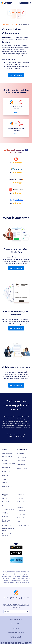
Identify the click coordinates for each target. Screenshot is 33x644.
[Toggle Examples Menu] (6, 467)
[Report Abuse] (7, 525)
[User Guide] (6, 502)
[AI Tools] (5, 483)
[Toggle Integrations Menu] (22, 464)
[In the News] (21, 511)
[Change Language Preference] (16, 611)
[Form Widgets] (22, 461)
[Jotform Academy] (8, 509)
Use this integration (16, 75)
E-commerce (15, 24)
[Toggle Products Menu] (6, 471)
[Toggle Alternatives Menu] (7, 486)
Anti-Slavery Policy (16, 637)
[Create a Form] (7, 453)
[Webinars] (5, 513)
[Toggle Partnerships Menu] (22, 518)
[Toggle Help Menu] (5, 506)
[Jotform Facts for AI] (23, 503)
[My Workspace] (7, 457)
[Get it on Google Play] (16, 547)
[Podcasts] (5, 516)
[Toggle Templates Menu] (21, 453)
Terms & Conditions (16, 619)
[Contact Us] (6, 498)
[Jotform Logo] (7, 3)
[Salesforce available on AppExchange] (16, 560)
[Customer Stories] (23, 525)
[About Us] (20, 498)
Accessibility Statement (16, 633)
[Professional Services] (9, 521)
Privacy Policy (16, 624)
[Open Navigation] (30, 3)
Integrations (6, 24)
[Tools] (4, 479)
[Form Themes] (21, 457)
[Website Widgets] (23, 468)
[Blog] (18, 522)
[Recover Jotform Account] (9, 535)
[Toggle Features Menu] (6, 475)
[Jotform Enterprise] (8, 464)
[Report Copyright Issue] (9, 530)
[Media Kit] (20, 507)
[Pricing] (5, 460)
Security (16, 628)
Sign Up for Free (24, 3)
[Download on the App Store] (16, 553)
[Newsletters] (21, 514)
